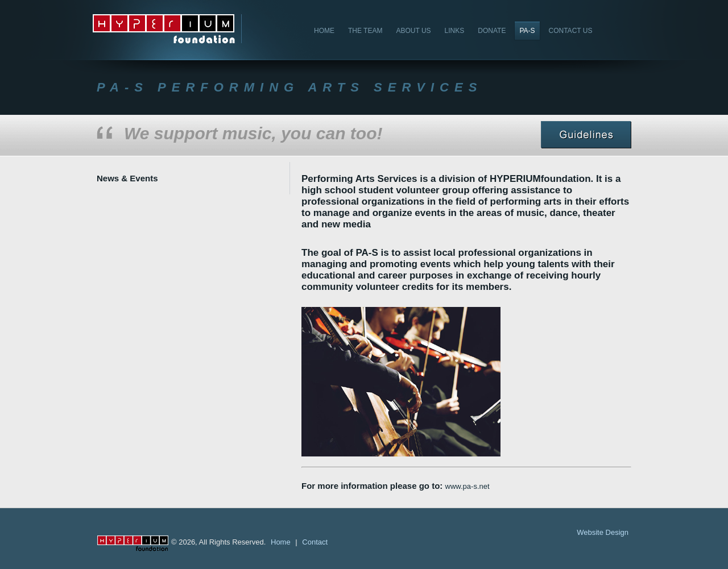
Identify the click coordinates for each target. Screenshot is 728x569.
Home (281, 542)
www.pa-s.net (468, 486)
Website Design (603, 532)
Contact (315, 542)
